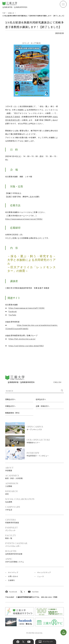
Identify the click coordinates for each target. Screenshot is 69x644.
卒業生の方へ (10, 406)
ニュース (41, 576)
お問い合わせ (13, 576)
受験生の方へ (10, 399)
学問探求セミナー (45, 441)
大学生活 (13, 508)
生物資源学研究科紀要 (14, 552)
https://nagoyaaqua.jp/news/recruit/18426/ (24, 219)
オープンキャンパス (45, 428)
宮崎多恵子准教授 (13, 117)
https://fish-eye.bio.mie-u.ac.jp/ (22, 339)
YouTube (12, 315)
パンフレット (11, 529)
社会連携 (20, 500)
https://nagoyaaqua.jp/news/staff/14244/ (27, 308)
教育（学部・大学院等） (15, 477)
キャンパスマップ (44, 572)
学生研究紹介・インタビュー (45, 454)
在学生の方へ (41, 399)
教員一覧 (11, 537)
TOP (4, 13)
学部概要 (9, 469)
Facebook (13, 312)
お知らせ (11, 13)
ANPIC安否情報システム (15, 560)
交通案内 (11, 580)
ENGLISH (57, 382)
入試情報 (12, 485)
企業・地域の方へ (43, 406)
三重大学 (15, 378)
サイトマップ (13, 572)
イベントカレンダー (16, 545)
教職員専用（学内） (13, 413)
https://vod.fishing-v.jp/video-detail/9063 (26, 346)
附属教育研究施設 (12, 521)
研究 (11, 492)
